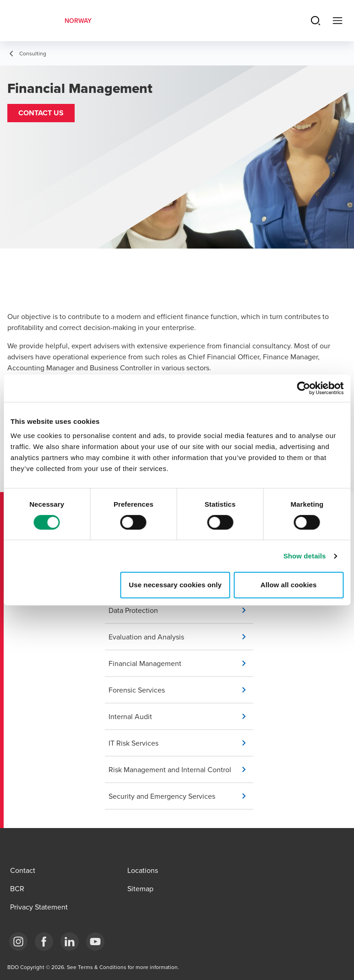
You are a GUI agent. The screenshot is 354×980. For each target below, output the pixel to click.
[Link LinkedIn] (70, 942)
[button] (41, 113)
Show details (305, 556)
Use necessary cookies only (175, 585)
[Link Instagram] (18, 942)
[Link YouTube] (95, 942)
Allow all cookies (289, 585)
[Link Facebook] (44, 942)
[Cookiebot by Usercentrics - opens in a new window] (303, 388)
